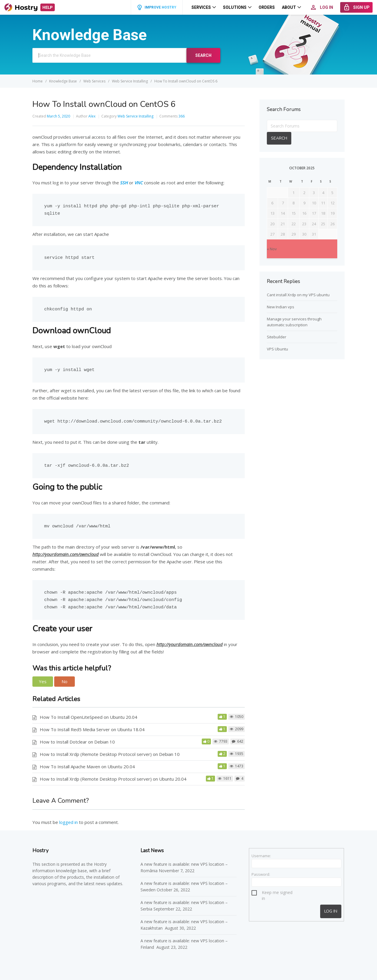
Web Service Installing (135, 116)
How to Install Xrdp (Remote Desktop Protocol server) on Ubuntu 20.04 (113, 779)
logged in (68, 822)
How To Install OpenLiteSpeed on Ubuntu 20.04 (89, 717)
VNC (139, 183)
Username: (261, 856)
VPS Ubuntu (277, 349)
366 (182, 116)
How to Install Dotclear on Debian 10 (77, 742)
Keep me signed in (277, 893)
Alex (92, 116)
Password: (261, 874)
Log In (331, 911)
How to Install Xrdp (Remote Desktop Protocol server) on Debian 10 (110, 754)
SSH (124, 183)
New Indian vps (281, 307)
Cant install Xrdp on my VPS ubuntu (298, 295)
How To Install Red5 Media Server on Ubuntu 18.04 (92, 729)
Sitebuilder (277, 337)
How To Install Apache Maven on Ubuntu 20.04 (87, 767)
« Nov (272, 249)
